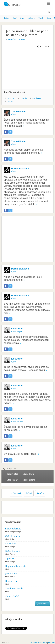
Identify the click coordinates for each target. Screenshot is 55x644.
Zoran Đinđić (18, 112)
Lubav (7, 18)
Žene (22, 18)
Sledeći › (40, 493)
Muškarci (31, 18)
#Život (14, 115)
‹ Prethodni (16, 493)
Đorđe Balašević (20, 169)
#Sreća (20, 422)
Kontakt (52, 643)
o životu (23, 98)
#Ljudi (20, 332)
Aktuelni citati (12, 474)
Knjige (12, 532)
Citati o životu (28, 474)
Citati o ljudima (29, 480)
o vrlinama (37, 98)
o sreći (10, 101)
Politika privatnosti (39, 643)
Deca (49, 18)
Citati (7, 532)
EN (49, 12)
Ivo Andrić (17, 329)
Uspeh (41, 18)
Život (15, 18)
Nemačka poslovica (16, 39)
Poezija (18, 532)
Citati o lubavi (12, 480)
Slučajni (29, 493)
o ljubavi (11, 98)
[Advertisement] (28, 69)
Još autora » (42, 604)
